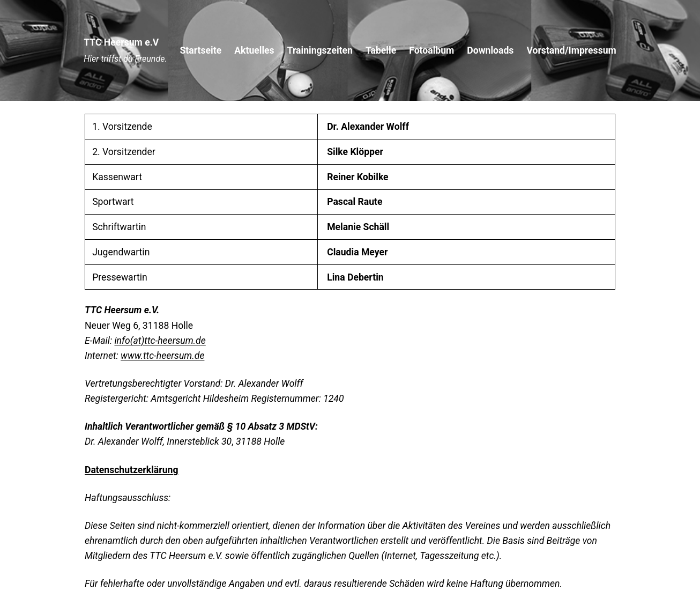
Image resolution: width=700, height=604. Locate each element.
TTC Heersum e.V (121, 42)
